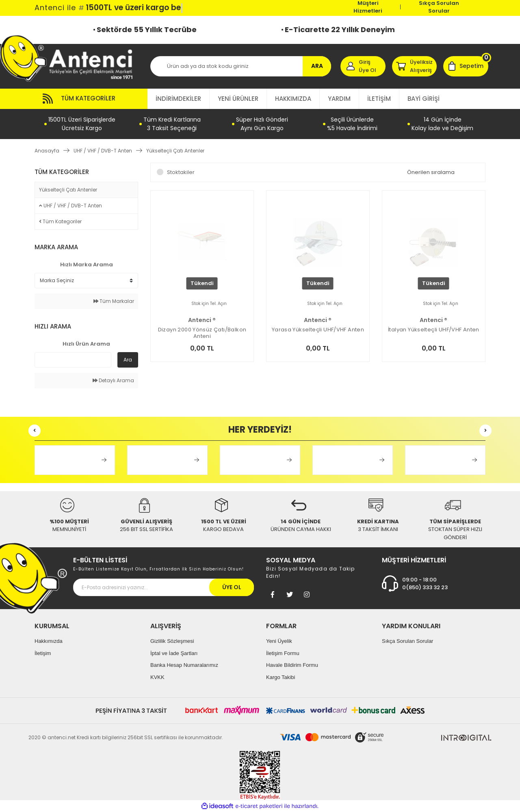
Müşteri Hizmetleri (368, 7)
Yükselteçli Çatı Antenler (175, 151)
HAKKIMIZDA (293, 99)
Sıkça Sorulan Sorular (439, 7)
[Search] (241, 66)
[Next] (485, 431)
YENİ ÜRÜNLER (238, 99)
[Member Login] (363, 66)
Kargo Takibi (281, 677)
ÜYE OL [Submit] (232, 587)
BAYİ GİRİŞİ (424, 99)
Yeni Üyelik (279, 641)
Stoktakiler (181, 172)
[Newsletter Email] (164, 587)
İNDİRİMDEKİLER (178, 99)
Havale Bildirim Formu (292, 665)
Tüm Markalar (114, 301)
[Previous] (35, 431)
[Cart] (466, 66)
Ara (128, 360)
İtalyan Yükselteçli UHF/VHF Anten (434, 330)
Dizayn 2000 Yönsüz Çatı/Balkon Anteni (202, 333)
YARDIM (339, 99)
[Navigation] (91, 99)
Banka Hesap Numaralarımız (184, 665)
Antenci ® (202, 320)
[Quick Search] (73, 360)
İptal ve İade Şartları (174, 653)
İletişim (43, 653)
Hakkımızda (49, 641)
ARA (317, 66)
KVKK (157, 677)
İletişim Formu (283, 653)
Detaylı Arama (113, 380)
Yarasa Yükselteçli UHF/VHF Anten (318, 330)
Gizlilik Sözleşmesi (172, 641)
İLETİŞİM (379, 99)
